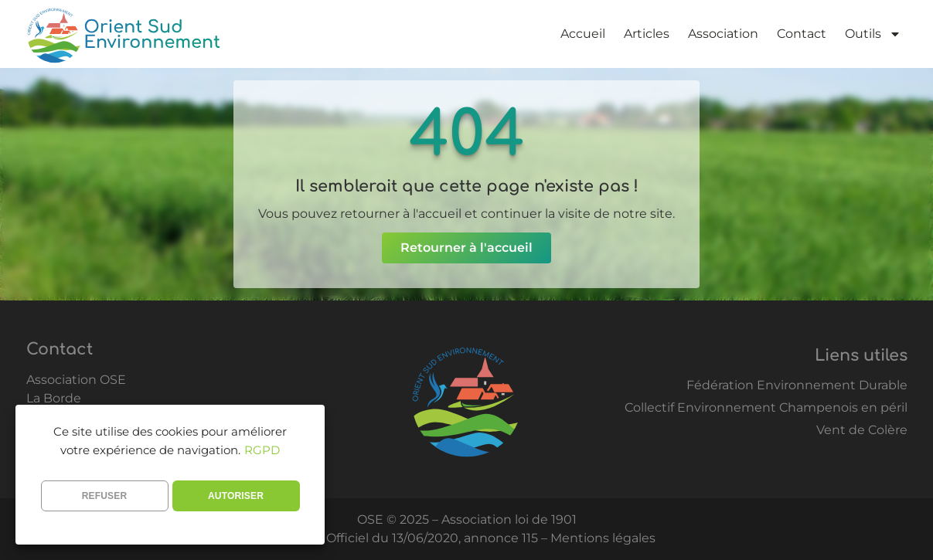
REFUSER (105, 496)
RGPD (262, 450)
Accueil (583, 34)
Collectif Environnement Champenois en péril (766, 407)
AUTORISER (236, 496)
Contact (802, 34)
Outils (873, 34)
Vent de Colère (862, 430)
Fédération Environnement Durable (797, 385)
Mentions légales (603, 538)
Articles (647, 34)
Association (723, 34)
